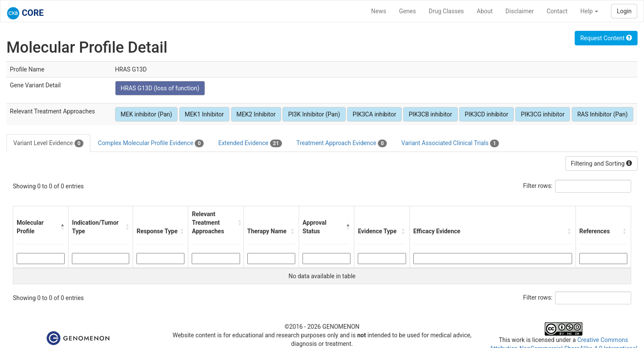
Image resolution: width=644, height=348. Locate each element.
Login (624, 11)
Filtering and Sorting (601, 164)
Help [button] (589, 11)
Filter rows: (538, 186)
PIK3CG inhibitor (543, 114)
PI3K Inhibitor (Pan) (314, 114)
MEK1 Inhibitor (204, 114)
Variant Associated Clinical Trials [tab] (450, 143)
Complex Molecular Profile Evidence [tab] (151, 143)
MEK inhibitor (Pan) (146, 114)
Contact (557, 11)
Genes (408, 11)
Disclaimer (519, 11)
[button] (62, 227)
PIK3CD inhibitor (487, 114)
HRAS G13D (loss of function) (160, 88)
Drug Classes (446, 11)
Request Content (606, 38)
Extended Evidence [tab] (250, 143)
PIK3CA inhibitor (374, 114)
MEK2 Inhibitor (256, 114)
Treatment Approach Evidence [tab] (342, 143)
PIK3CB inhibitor (430, 114)
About (485, 11)
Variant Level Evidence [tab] (48, 143)
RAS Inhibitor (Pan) (602, 114)
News (378, 11)
